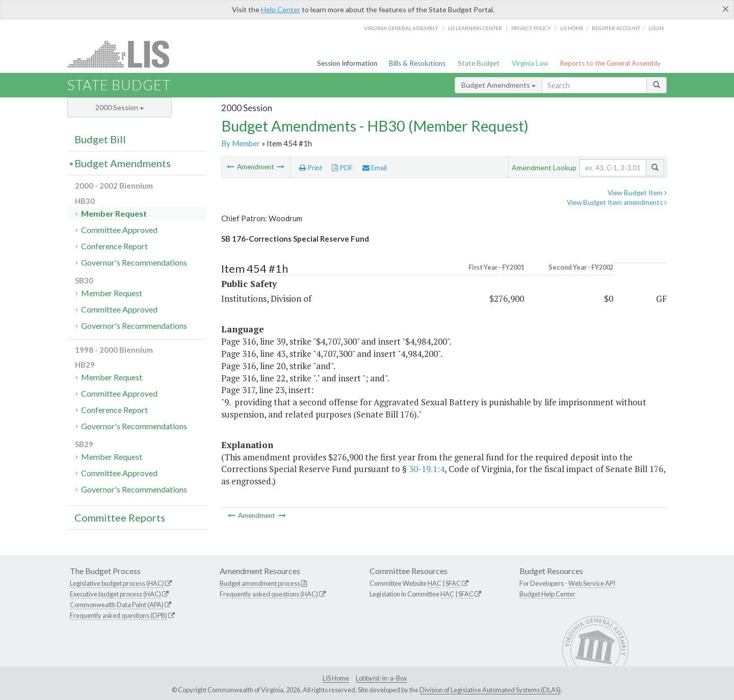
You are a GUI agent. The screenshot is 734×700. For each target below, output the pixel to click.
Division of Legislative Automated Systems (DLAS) (490, 690)
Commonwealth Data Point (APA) (117, 605)
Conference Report (114, 246)
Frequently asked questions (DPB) (119, 615)
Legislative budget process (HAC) (117, 583)
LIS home (572, 28)
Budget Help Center (547, 594)
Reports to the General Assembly (610, 63)
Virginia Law (530, 63)
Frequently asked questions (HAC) (269, 594)
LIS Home (336, 678)
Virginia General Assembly (401, 28)
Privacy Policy (531, 28)
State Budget (479, 63)
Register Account (616, 28)
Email (375, 168)
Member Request (114, 213)
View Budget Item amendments (617, 202)
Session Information (347, 63)
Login (656, 28)
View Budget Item (637, 193)
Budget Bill (100, 139)
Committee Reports (120, 517)
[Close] (726, 9)
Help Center (281, 9)
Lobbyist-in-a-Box (381, 678)
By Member (241, 143)
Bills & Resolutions (417, 63)
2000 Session (120, 107)
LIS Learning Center (475, 28)
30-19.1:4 (427, 469)
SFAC (453, 583)
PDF (342, 168)
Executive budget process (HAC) (115, 594)
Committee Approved (119, 230)
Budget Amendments (499, 85)
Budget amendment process (260, 583)
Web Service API (592, 583)
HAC (435, 583)
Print (311, 168)
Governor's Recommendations (134, 262)
